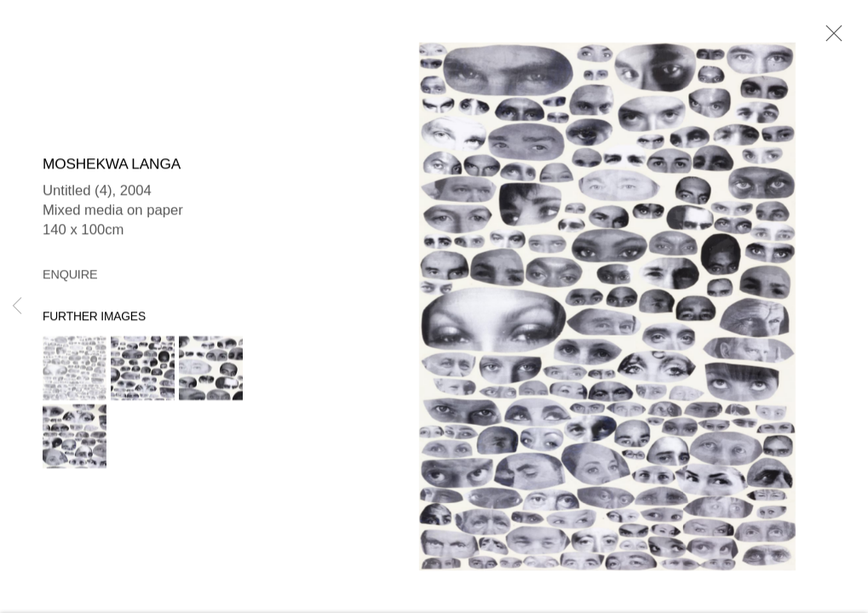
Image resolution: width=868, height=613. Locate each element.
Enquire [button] (70, 276)
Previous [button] (17, 306)
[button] (75, 370)
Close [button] (830, 38)
